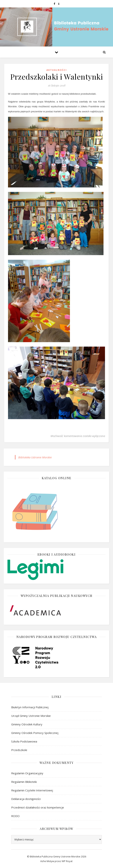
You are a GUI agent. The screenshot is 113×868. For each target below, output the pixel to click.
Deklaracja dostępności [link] (26, 799)
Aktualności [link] (57, 70)
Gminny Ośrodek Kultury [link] (27, 724)
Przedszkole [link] (19, 750)
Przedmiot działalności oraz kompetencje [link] (38, 807)
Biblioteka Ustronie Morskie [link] (35, 457)
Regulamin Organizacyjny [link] (27, 773)
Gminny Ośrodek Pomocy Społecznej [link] (35, 733)
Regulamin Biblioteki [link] (24, 782)
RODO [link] (15, 816)
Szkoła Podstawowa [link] (24, 741)
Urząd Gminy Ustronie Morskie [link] (31, 716)
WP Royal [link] (67, 861)
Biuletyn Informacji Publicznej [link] (30, 707)
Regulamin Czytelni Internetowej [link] (32, 790)
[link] (55, 4)
